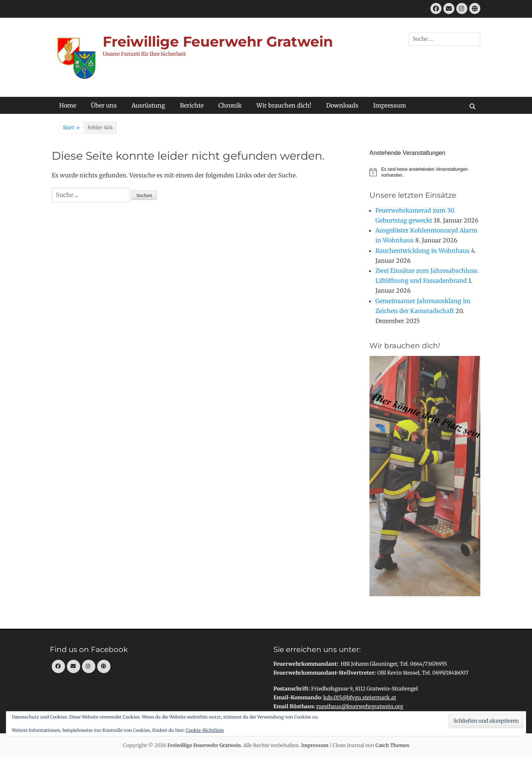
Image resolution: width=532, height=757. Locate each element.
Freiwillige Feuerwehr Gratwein (218, 42)
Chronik (230, 105)
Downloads (342, 105)
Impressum (390, 105)
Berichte (192, 105)
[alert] (425, 172)
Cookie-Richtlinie (205, 730)
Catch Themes (392, 745)
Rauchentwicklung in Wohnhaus (422, 251)
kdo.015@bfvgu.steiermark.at (360, 697)
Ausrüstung (148, 105)
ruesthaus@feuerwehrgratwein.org (360, 706)
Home (68, 105)
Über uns (104, 105)
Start (71, 128)
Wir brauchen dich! (284, 105)
